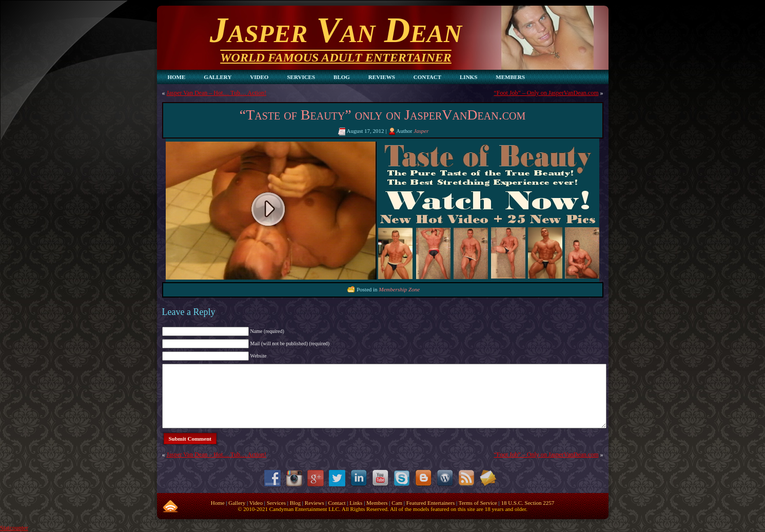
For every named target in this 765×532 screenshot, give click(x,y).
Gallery (237, 503)
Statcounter (14, 528)
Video (256, 503)
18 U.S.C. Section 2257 (527, 503)
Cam (397, 503)
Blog (295, 503)
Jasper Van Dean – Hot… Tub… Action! (217, 93)
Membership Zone (399, 289)
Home (218, 503)
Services (276, 503)
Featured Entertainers (430, 503)
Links (356, 503)
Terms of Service (478, 503)
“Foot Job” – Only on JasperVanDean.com (546, 93)
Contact (337, 503)
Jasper (421, 131)
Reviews (315, 503)
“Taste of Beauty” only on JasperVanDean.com (383, 115)
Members (377, 503)
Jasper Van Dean (336, 30)
